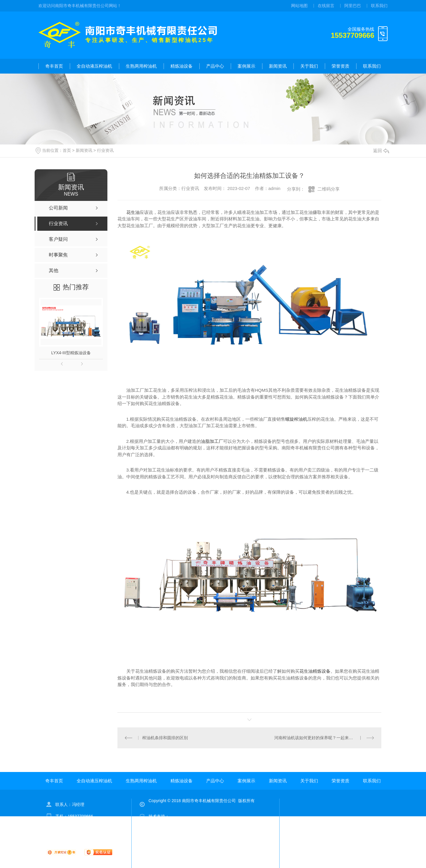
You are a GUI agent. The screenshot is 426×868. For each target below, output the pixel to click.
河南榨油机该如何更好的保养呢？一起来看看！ (318, 738)
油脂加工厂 (212, 441)
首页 (67, 150)
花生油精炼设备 (315, 671)
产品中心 (215, 66)
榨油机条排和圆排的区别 (165, 738)
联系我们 (379, 6)
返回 (381, 151)
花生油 (133, 212)
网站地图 (299, 6)
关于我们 (309, 66)
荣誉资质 (341, 66)
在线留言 (326, 6)
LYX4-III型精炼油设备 (71, 353)
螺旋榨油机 (296, 419)
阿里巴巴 (353, 6)
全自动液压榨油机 (94, 66)
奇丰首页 (54, 66)
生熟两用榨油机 (141, 66)
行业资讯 (105, 150)
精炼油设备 (181, 66)
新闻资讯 (278, 66)
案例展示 (246, 66)
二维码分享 (329, 189)
